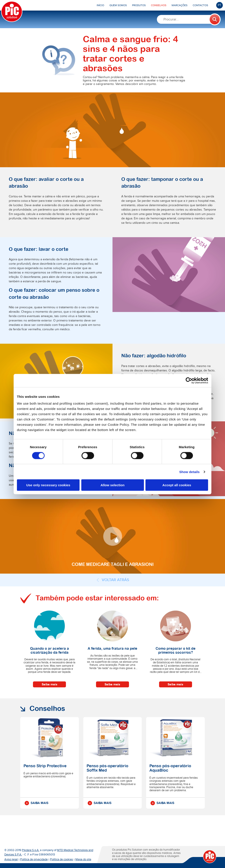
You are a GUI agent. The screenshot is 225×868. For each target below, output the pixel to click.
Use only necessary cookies (48, 485)
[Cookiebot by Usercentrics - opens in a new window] (189, 380)
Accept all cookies (177, 485)
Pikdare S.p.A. (31, 850)
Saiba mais (50, 684)
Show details (190, 472)
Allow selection (112, 485)
